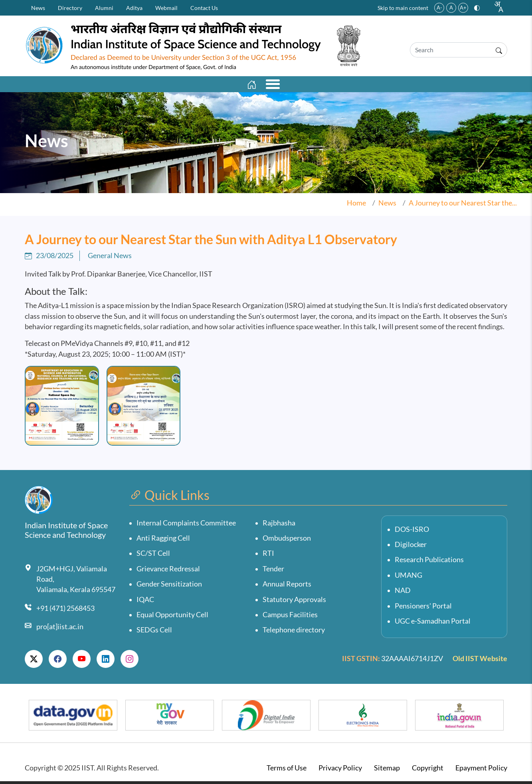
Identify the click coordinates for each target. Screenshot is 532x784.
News (38, 8)
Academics (120, 85)
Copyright (428, 770)
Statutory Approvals (294, 602)
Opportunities (363, 85)
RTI (268, 556)
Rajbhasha (279, 525)
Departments (183, 85)
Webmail (166, 8)
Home (356, 205)
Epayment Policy (481, 770)
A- (439, 8)
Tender (273, 571)
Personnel (481, 85)
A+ (463, 8)
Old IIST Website (480, 661)
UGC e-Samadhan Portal (433, 623)
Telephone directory (294, 633)
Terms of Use (287, 770)
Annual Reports (287, 587)
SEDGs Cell (154, 633)
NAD (403, 593)
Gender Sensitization (169, 587)
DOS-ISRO (412, 532)
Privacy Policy (340, 770)
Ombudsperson (287, 540)
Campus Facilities (290, 617)
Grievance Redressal (168, 571)
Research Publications (429, 562)
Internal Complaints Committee (186, 525)
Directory (70, 8)
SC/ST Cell (153, 556)
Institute (64, 85)
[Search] (450, 50)
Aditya (134, 8)
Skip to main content (403, 8)
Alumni (104, 8)
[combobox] (498, 7)
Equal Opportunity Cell (172, 617)
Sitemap (387, 770)
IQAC (145, 602)
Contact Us (204, 8)
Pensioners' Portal (423, 608)
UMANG (408, 578)
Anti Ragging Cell (163, 540)
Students (425, 85)
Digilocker (411, 547)
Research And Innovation (272, 85)
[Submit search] (499, 50)
